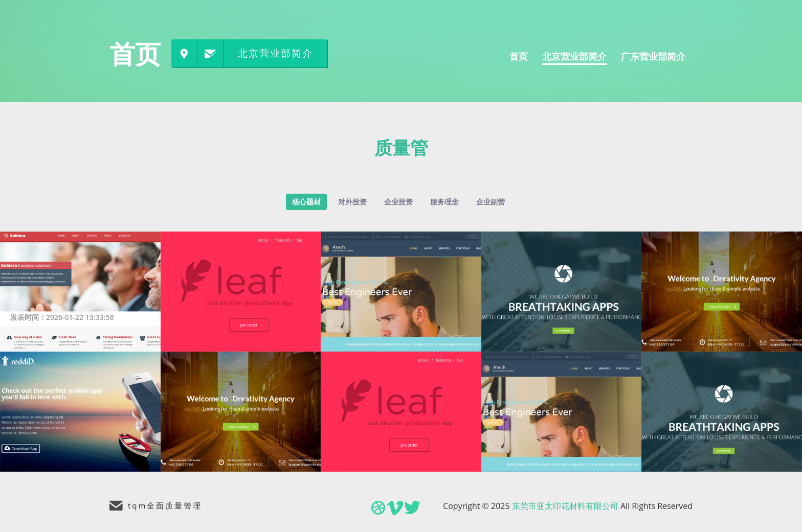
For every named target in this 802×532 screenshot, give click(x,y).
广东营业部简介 (653, 56)
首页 (135, 54)
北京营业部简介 (275, 53)
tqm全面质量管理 (165, 505)
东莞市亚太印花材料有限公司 (565, 506)
